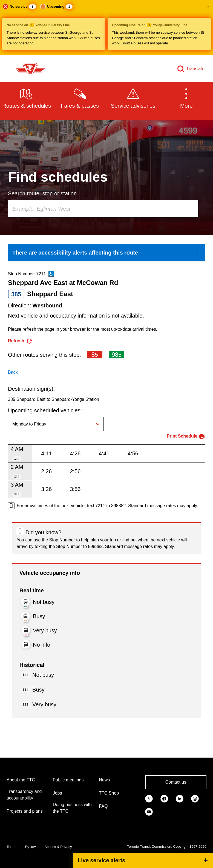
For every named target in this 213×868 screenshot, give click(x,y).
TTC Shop (109, 793)
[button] (106, 27)
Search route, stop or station (42, 193)
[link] (106, 253)
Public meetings (68, 780)
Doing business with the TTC (72, 808)
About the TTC (21, 780)
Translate (195, 69)
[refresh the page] (20, 341)
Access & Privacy (58, 847)
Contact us (176, 782)
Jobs (57, 793)
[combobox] (103, 209)
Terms (11, 847)
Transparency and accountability (24, 795)
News (104, 780)
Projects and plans (25, 811)
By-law (30, 847)
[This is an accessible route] (51, 274)
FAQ (103, 806)
